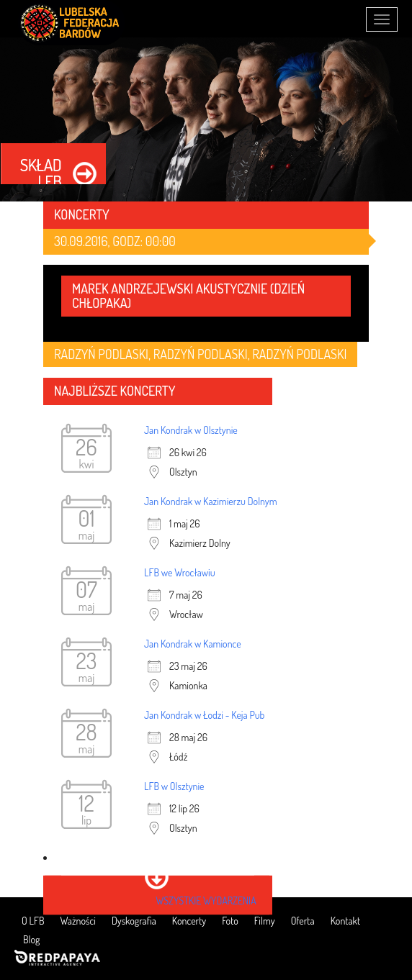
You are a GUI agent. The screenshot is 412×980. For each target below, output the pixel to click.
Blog (31, 939)
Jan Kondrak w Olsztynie (191, 430)
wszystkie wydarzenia (206, 900)
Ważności (78, 921)
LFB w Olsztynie (174, 786)
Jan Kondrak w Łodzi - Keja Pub (204, 715)
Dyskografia (134, 921)
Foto (230, 921)
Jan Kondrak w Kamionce (193, 644)
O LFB (33, 921)
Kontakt (345, 921)
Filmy (265, 921)
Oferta (303, 921)
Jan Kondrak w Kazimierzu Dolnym (211, 501)
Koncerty (189, 921)
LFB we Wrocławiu (180, 572)
